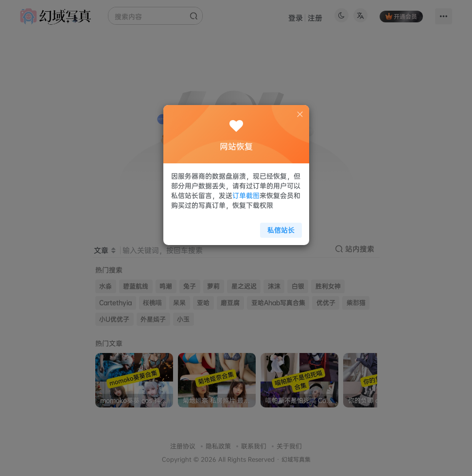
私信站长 (278, 227)
